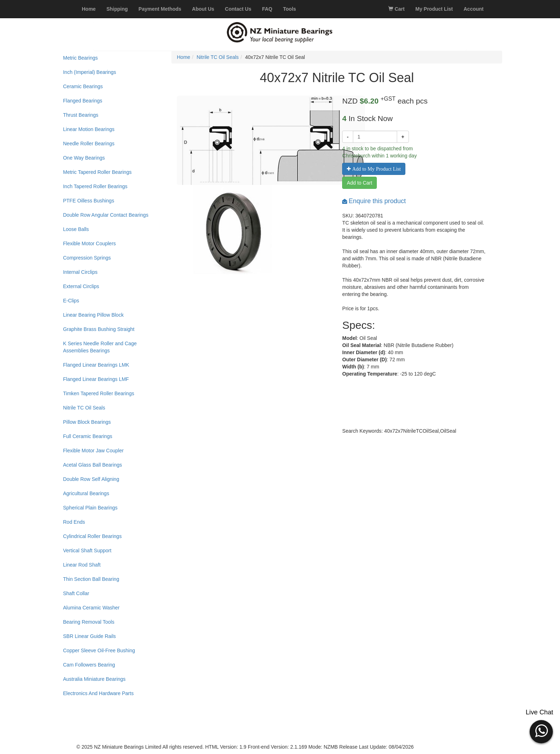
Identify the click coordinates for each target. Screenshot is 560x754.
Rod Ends (74, 522)
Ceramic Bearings (83, 86)
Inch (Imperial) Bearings (89, 72)
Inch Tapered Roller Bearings (95, 186)
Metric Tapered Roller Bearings (97, 172)
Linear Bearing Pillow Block (93, 315)
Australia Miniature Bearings (94, 679)
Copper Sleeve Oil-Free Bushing (99, 650)
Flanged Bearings (82, 101)
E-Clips (71, 301)
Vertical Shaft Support (87, 551)
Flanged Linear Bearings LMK (96, 365)
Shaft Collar (76, 593)
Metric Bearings (80, 58)
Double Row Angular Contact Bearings (106, 215)
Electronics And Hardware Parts (98, 693)
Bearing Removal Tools (89, 622)
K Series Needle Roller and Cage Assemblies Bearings (100, 347)
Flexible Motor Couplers (89, 243)
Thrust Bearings (81, 115)
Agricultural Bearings (86, 493)
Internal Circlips (80, 272)
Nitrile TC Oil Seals (84, 408)
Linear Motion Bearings (89, 129)
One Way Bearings (84, 158)
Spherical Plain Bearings (90, 508)
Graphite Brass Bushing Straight (99, 329)
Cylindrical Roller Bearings (92, 536)
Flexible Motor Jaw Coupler (93, 451)
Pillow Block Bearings (87, 422)
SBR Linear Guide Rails (89, 636)
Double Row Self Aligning (91, 479)
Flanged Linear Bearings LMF (96, 379)
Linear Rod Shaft (82, 565)
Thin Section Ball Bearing (91, 579)
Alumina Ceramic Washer (91, 608)
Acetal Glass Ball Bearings (92, 465)
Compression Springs (87, 258)
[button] (541, 731)
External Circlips (81, 286)
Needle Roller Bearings (89, 144)
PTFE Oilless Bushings (88, 201)
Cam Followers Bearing (89, 665)
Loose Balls (76, 229)
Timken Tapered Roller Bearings (98, 393)
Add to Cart (359, 183)
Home (183, 57)
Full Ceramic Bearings (87, 436)
